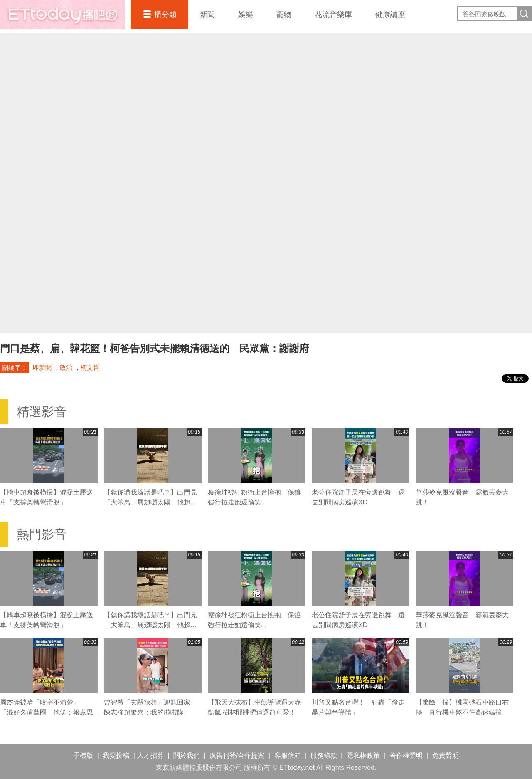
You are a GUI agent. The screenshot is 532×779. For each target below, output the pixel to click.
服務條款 (324, 756)
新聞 (207, 15)
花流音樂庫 (333, 15)
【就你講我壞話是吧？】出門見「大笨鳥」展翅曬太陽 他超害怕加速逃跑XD (150, 502)
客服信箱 (288, 756)
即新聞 (42, 367)
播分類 (165, 15)
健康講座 (390, 15)
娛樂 (246, 15)
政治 (66, 367)
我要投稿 (116, 756)
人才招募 (150, 756)
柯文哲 (90, 367)
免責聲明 (446, 756)
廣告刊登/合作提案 (237, 756)
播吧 (62, 15)
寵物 (284, 15)
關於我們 (187, 756)
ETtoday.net (297, 768)
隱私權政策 (363, 756)
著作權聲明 (406, 756)
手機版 (83, 756)
